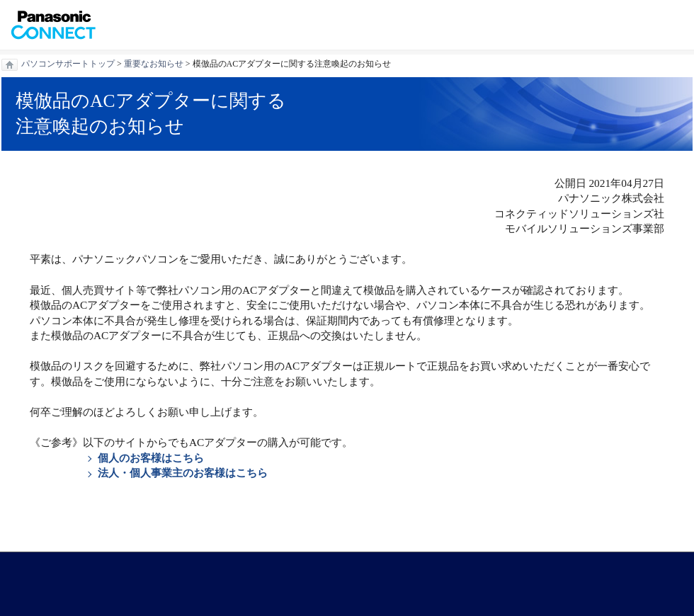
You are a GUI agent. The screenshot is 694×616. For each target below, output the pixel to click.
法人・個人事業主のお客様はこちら (183, 473)
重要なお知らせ (154, 64)
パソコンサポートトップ (68, 64)
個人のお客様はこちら (151, 458)
